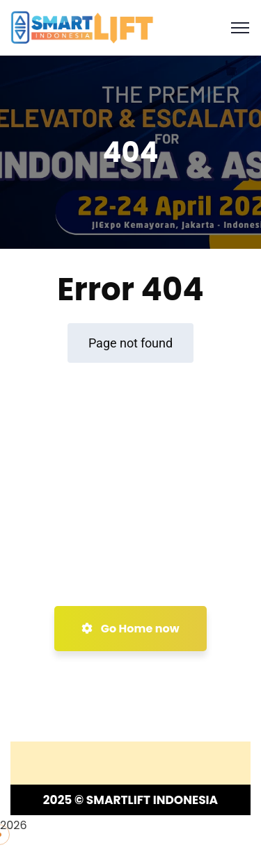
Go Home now (130, 629)
